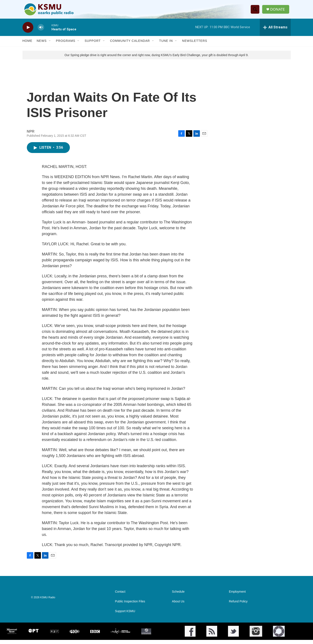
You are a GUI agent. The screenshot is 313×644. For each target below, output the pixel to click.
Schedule (178, 596)
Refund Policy (238, 606)
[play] (28, 32)
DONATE (278, 11)
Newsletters (195, 45)
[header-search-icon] (256, 11)
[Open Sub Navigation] (50, 45)
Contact (120, 596)
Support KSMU (125, 615)
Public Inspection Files (130, 606)
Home (27, 45)
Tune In (166, 45)
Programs (66, 45)
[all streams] (275, 31)
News (42, 45)
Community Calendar (130, 45)
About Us (178, 606)
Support (93, 45)
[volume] (41, 32)
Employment (237, 596)
